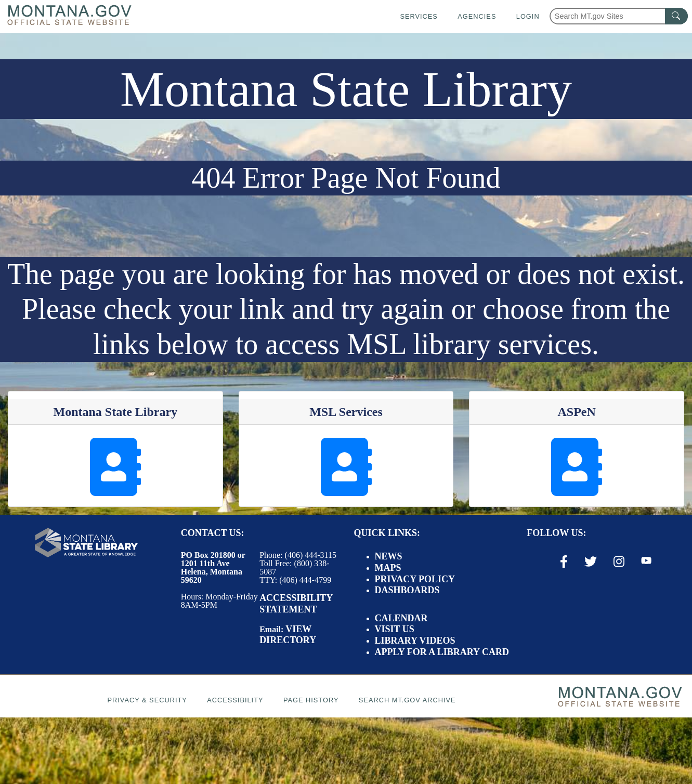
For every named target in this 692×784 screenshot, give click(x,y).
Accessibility (235, 700)
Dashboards (407, 590)
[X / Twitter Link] (591, 561)
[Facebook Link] (564, 561)
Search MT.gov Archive (407, 700)
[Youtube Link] (646, 561)
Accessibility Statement (296, 604)
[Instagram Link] (619, 561)
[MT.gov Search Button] (676, 16)
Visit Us (395, 629)
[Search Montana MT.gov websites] (619, 16)
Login (528, 16)
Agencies (477, 16)
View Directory (288, 635)
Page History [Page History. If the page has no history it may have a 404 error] (311, 700)
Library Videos (415, 641)
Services (419, 16)
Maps (388, 568)
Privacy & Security (147, 700)
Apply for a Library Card (442, 652)
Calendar (401, 618)
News (389, 556)
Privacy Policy (415, 579)
